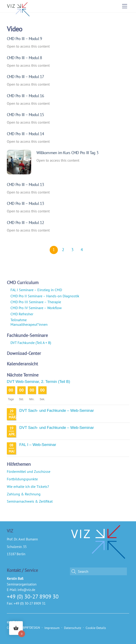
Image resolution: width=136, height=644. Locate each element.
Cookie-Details (96, 628)
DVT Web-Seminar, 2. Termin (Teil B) (38, 382)
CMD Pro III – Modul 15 (26, 115)
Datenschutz (73, 628)
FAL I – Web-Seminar (38, 445)
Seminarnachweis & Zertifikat (30, 501)
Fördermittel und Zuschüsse (29, 471)
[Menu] (125, 6)
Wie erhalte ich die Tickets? (28, 486)
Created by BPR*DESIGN (23, 628)
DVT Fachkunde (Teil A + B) (31, 343)
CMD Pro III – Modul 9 (24, 38)
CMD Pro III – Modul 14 (26, 134)
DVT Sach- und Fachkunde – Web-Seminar (57, 411)
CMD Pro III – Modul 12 (26, 222)
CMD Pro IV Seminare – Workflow (36, 308)
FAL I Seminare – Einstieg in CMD (36, 290)
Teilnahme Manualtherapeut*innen (29, 322)
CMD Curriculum (23, 283)
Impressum (52, 628)
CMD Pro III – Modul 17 (26, 76)
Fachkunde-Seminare (27, 335)
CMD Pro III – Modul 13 (26, 184)
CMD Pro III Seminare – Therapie (36, 302)
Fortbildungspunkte (22, 479)
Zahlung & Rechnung (24, 494)
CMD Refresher (22, 314)
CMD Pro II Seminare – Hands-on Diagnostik (45, 296)
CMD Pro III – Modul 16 (26, 96)
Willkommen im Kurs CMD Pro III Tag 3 (68, 153)
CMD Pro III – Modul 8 (24, 58)
